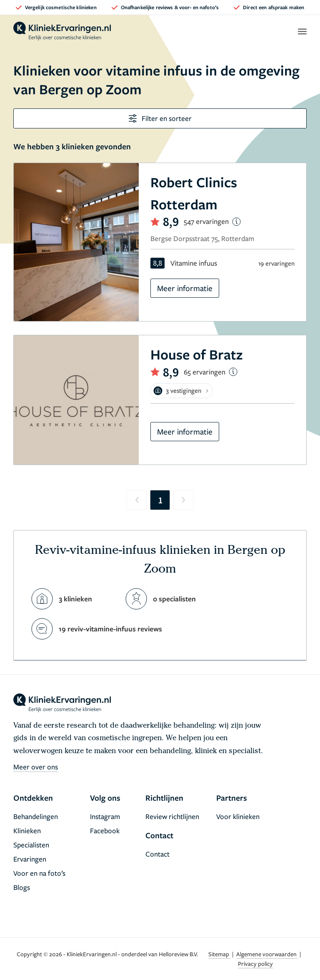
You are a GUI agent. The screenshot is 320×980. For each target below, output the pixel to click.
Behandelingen (36, 816)
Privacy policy (255, 964)
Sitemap (219, 954)
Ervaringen (30, 859)
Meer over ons (36, 767)
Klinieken (27, 830)
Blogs (22, 887)
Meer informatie (185, 288)
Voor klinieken (238, 816)
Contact (157, 854)
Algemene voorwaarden (267, 954)
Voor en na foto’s (39, 873)
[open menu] (302, 31)
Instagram (105, 816)
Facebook (105, 830)
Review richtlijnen (172, 816)
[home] (62, 31)
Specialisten (31, 845)
